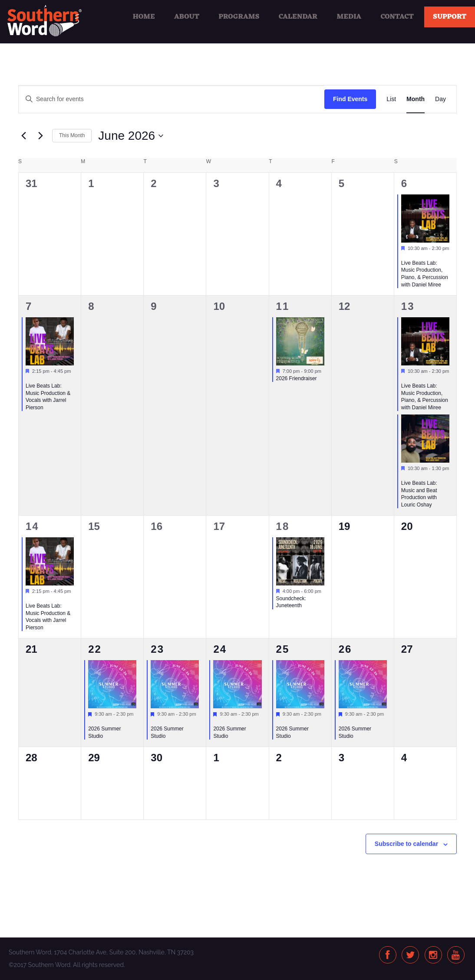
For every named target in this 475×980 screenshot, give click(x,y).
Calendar (298, 17)
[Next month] (40, 136)
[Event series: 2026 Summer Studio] (91, 722)
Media (349, 17)
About (187, 17)
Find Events (350, 99)
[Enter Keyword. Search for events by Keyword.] (172, 99)
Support (450, 17)
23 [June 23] (157, 649)
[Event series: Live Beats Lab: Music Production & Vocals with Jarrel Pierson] (29, 378)
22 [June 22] (95, 649)
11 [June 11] (283, 306)
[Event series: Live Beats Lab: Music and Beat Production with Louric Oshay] (404, 476)
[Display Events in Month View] (416, 99)
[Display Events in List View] (391, 99)
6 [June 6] (404, 183)
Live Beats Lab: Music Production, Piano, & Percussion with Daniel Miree (425, 274)
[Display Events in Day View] (440, 99)
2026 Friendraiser (297, 378)
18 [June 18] (283, 526)
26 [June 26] (345, 649)
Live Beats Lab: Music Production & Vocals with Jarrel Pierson (48, 397)
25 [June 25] (283, 649)
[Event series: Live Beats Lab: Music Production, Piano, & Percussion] (404, 256)
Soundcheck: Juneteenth (291, 602)
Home (143, 17)
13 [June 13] (408, 306)
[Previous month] (23, 136)
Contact (397, 17)
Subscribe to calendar (406, 844)
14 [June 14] (32, 526)
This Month (72, 135)
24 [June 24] (220, 649)
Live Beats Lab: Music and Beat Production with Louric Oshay (419, 494)
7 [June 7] (29, 306)
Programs (239, 17)
